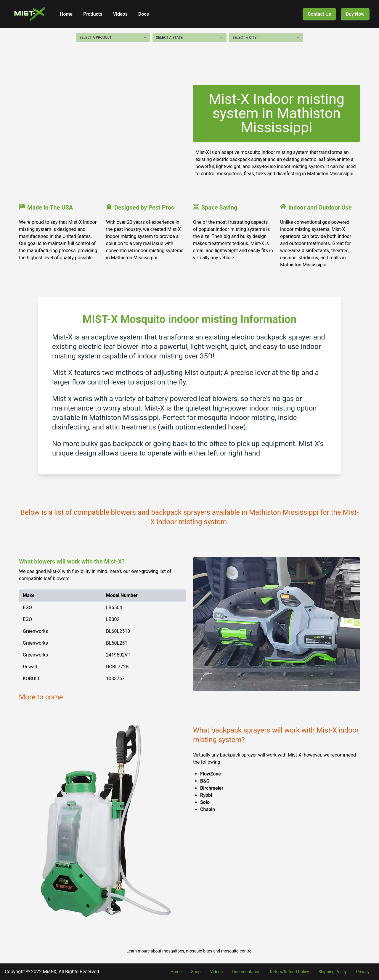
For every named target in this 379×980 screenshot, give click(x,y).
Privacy (363, 972)
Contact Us (319, 14)
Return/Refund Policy (290, 972)
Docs (143, 14)
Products (92, 14)
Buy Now (355, 14)
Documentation (246, 972)
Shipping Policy (333, 972)
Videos (120, 14)
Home (66, 14)
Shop (196, 972)
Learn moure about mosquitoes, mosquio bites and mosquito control (189, 951)
